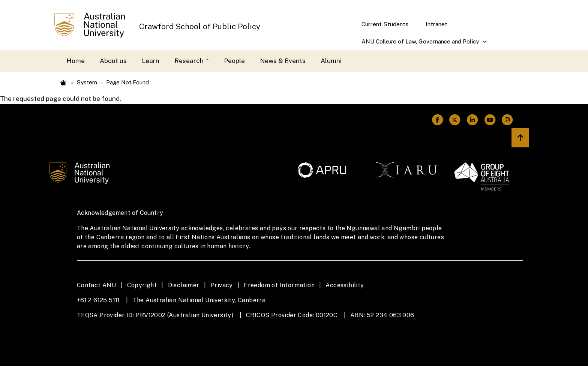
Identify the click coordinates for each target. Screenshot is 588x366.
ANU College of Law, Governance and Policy (421, 44)
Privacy (222, 285)
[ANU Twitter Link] (455, 120)
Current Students (385, 24)
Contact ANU (96, 285)
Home (76, 61)
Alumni (331, 61)
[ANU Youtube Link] (490, 120)
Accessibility (345, 285)
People (234, 61)
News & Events (283, 61)
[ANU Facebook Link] (437, 120)
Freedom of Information (279, 285)
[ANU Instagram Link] (508, 120)
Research (192, 61)
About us (113, 61)
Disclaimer (184, 285)
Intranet (436, 24)
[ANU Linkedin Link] (472, 120)
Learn (151, 61)
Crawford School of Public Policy (200, 27)
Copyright (142, 285)
